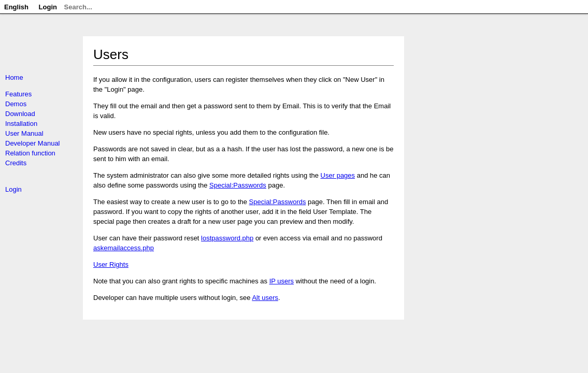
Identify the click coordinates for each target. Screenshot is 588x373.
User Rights (111, 264)
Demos (16, 104)
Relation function (30, 153)
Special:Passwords (238, 185)
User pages (338, 175)
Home (14, 77)
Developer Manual (33, 143)
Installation (21, 124)
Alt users (265, 298)
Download (20, 114)
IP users (282, 281)
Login (13, 189)
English (16, 7)
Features (18, 94)
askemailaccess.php (124, 248)
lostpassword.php (227, 238)
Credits (16, 163)
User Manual (24, 133)
